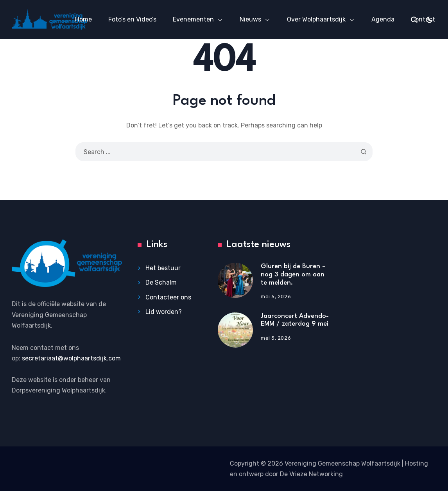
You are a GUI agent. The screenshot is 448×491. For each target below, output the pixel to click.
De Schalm (161, 282)
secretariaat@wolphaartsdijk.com (71, 358)
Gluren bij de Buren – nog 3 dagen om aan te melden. (293, 274)
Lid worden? (164, 312)
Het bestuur (163, 268)
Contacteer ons (168, 297)
